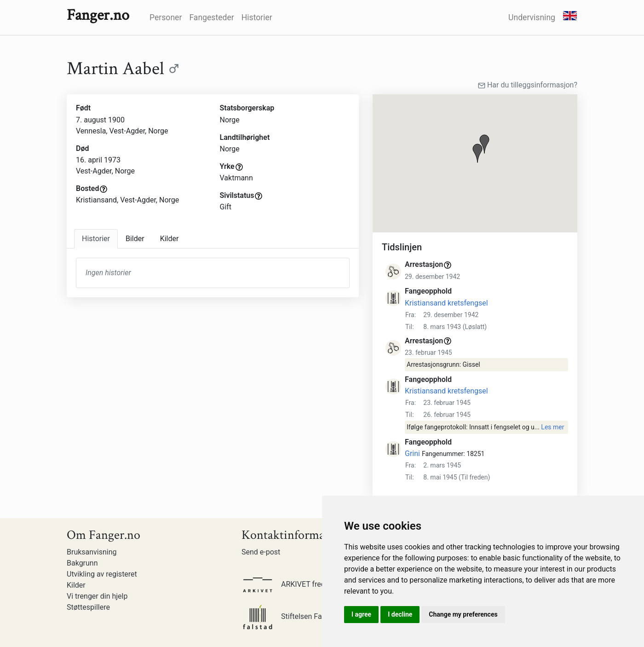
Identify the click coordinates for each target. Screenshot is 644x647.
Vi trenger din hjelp (97, 596)
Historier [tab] (96, 239)
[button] (477, 153)
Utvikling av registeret (102, 574)
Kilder (76, 585)
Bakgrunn (82, 563)
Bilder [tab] (135, 239)
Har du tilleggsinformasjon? (528, 85)
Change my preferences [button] (463, 614)
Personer (166, 17)
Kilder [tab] (170, 239)
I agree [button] (361, 614)
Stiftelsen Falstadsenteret (303, 616)
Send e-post (261, 552)
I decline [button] (400, 614)
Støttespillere (88, 607)
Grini (412, 453)
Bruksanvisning (92, 552)
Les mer (552, 427)
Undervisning (532, 17)
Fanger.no (98, 15)
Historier (257, 17)
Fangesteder (211, 17)
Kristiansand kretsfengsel (446, 303)
